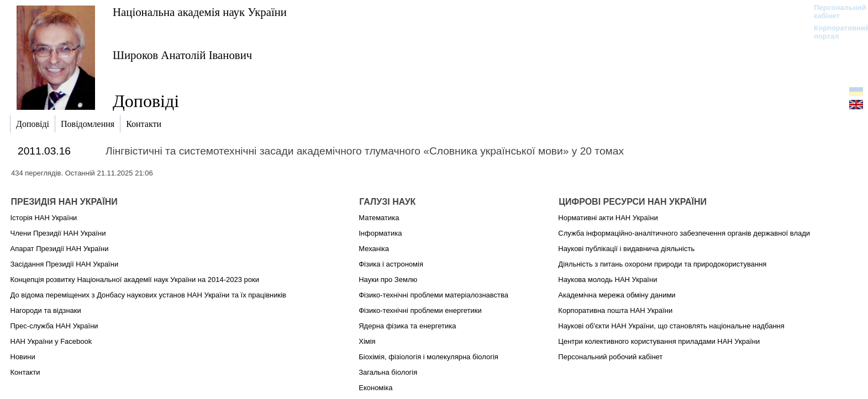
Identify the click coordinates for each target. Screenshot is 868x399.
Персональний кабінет (835, 12)
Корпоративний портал (835, 32)
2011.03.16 (44, 151)
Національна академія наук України (200, 12)
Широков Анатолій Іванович (182, 55)
